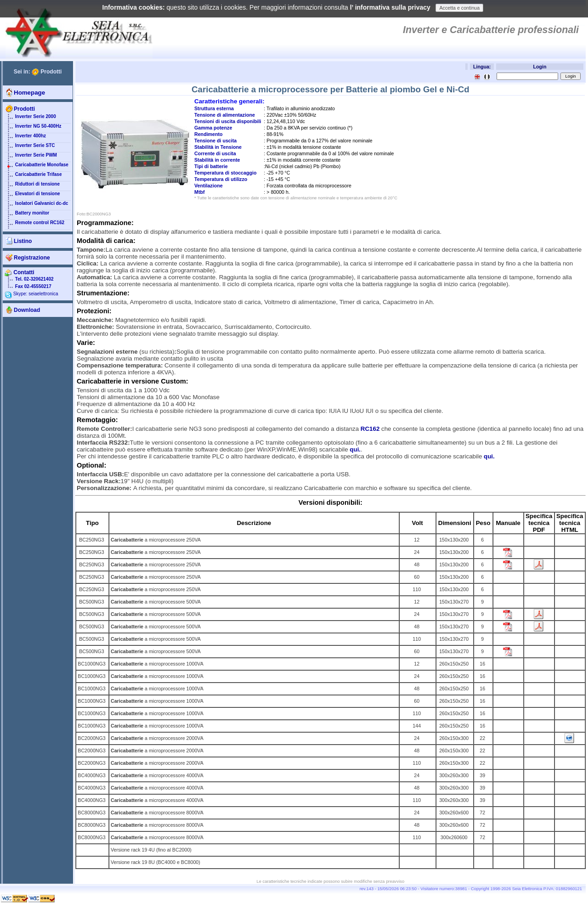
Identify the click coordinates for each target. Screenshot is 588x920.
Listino (23, 241)
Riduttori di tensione (32, 186)
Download (27, 310)
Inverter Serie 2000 (30, 119)
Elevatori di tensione (32, 196)
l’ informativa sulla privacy (390, 7)
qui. (355, 449)
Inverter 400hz (25, 138)
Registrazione (32, 258)
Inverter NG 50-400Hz (33, 128)
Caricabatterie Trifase (33, 176)
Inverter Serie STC (30, 147)
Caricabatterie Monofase (37, 167)
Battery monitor (27, 215)
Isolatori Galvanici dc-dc (36, 205)
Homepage (29, 93)
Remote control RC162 (34, 225)
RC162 (370, 429)
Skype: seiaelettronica (31, 294)
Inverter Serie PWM (31, 157)
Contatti (20, 272)
